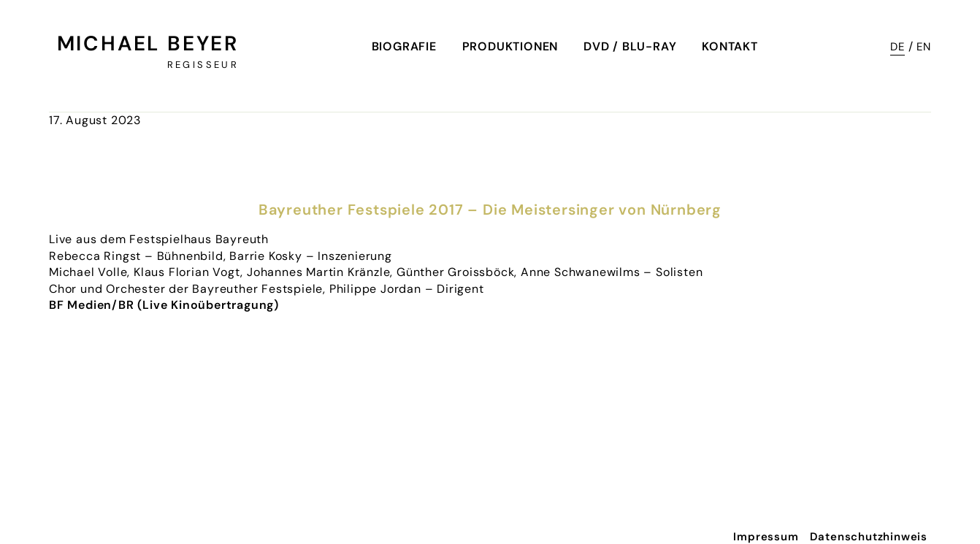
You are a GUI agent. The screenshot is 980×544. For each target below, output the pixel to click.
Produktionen (510, 46)
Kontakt (730, 46)
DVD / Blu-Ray (630, 46)
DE (897, 47)
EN (924, 47)
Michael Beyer (148, 43)
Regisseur (203, 65)
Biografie (404, 46)
